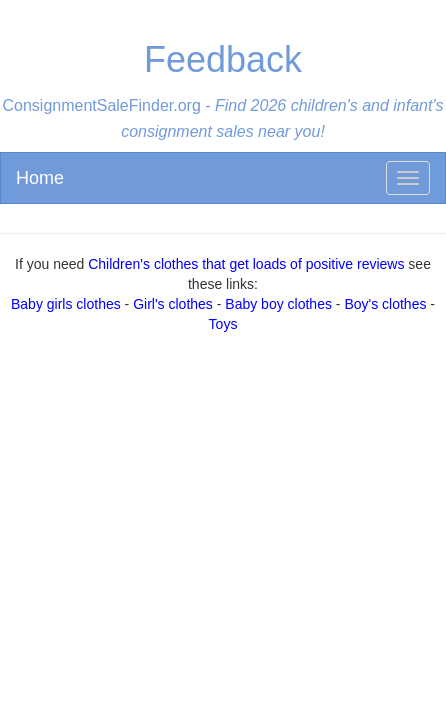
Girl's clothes (173, 304)
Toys (223, 324)
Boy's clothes (385, 304)
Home (40, 178)
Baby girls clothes (66, 304)
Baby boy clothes (278, 304)
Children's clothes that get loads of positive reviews (246, 264)
